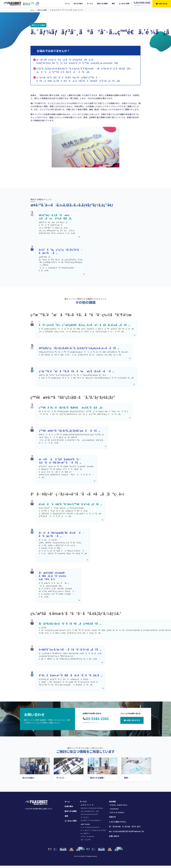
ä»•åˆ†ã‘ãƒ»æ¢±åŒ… (88, 836)
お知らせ (112, 817)
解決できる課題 (42, 10)
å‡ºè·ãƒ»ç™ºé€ (86, 840)
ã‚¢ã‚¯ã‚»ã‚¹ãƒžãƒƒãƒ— (118, 812)
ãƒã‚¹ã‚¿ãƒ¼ (85, 817)
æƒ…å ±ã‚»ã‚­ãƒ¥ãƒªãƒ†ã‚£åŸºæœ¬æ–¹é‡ (127, 831)
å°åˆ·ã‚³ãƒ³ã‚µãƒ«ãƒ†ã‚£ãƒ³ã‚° (90, 827)
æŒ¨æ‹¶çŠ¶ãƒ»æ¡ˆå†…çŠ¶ (90, 811)
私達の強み (69, 806)
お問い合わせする (132, 720)
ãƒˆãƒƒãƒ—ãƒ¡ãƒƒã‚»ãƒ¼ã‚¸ (119, 805)
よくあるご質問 (71, 821)
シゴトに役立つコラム (117, 822)
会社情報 (112, 801)
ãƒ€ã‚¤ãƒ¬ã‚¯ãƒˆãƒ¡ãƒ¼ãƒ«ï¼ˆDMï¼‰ (92, 808)
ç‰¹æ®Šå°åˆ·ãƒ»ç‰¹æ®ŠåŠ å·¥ (91, 820)
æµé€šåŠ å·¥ (85, 833)
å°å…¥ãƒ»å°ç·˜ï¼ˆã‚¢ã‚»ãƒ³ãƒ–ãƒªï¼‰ (93, 830)
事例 (66, 816)
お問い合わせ (114, 836)
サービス (83, 801)
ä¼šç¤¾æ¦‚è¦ (115, 809)
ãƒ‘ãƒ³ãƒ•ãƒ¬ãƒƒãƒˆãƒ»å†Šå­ (90, 814)
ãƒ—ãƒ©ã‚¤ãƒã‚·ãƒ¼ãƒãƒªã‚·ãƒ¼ (125, 826)
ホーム (32, 10)
